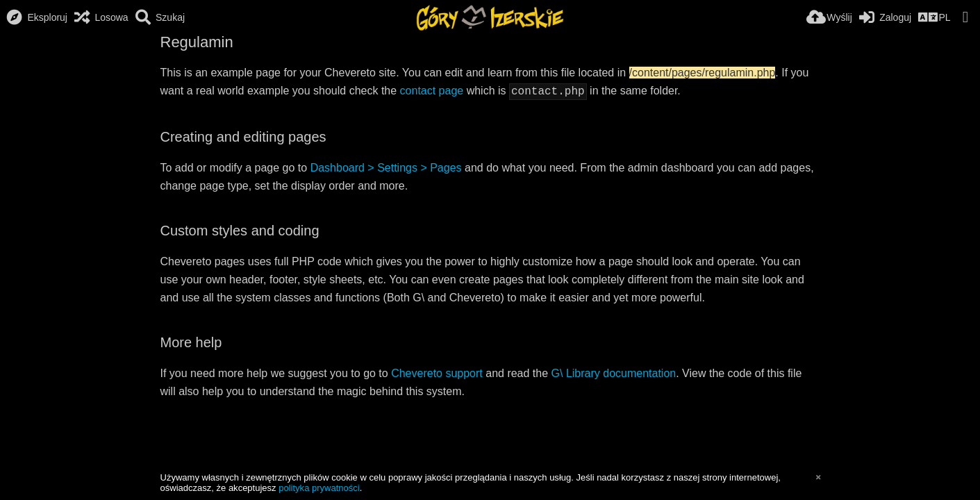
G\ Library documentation (614, 372)
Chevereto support (437, 372)
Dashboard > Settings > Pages (386, 166)
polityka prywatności (319, 488)
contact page (432, 91)
